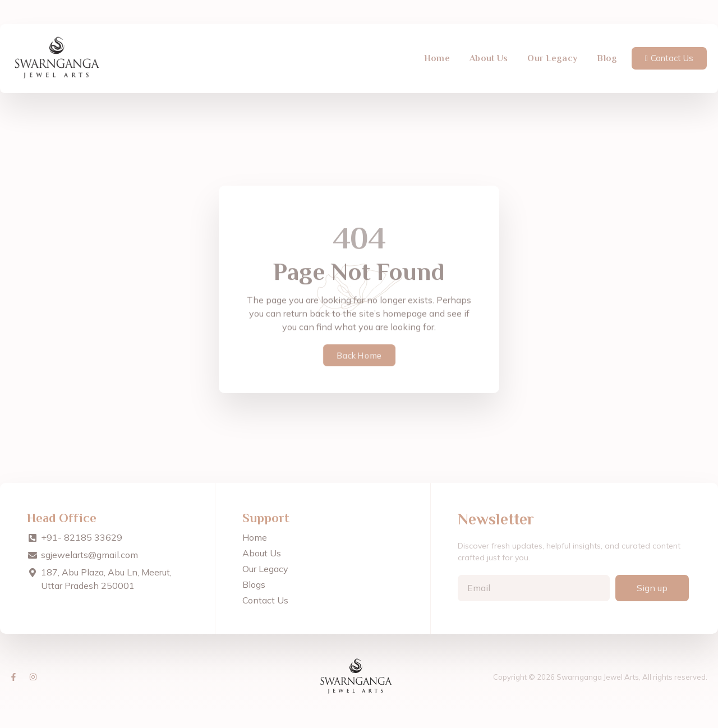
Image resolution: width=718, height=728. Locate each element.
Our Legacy (552, 50)
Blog (607, 50)
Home (437, 50)
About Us (489, 50)
